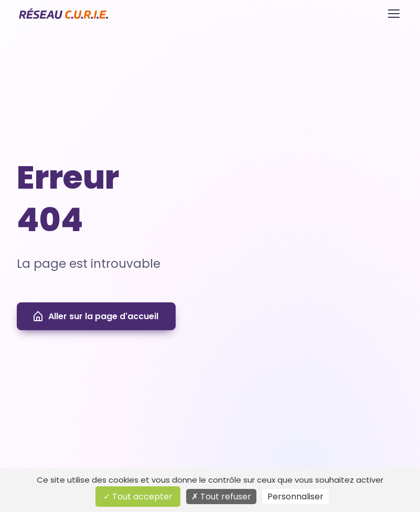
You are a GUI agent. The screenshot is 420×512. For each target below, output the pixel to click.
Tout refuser (221, 497)
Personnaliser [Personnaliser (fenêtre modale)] (295, 497)
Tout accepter (138, 497)
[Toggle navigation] (393, 14)
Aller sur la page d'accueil (95, 316)
